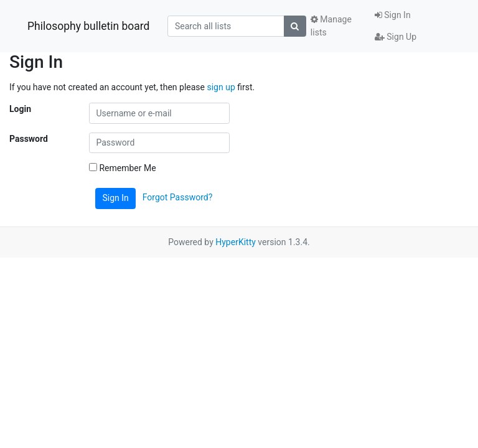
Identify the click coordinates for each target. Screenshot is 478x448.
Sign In (393, 15)
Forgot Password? (178, 197)
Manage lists (331, 26)
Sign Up (396, 37)
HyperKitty (236, 242)
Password (29, 139)
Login (20, 109)
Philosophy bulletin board (88, 26)
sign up (221, 87)
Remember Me (123, 168)
